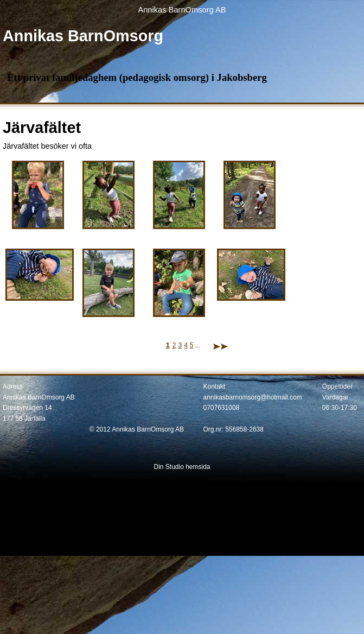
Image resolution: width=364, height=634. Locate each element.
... (197, 345)
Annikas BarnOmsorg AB (182, 10)
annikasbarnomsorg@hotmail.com (253, 397)
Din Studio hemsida (182, 467)
